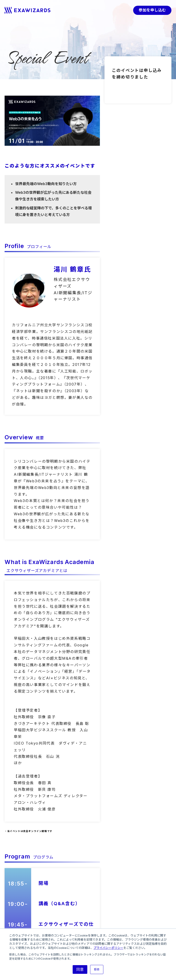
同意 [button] (80, 969)
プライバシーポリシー (108, 948)
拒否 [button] (97, 969)
